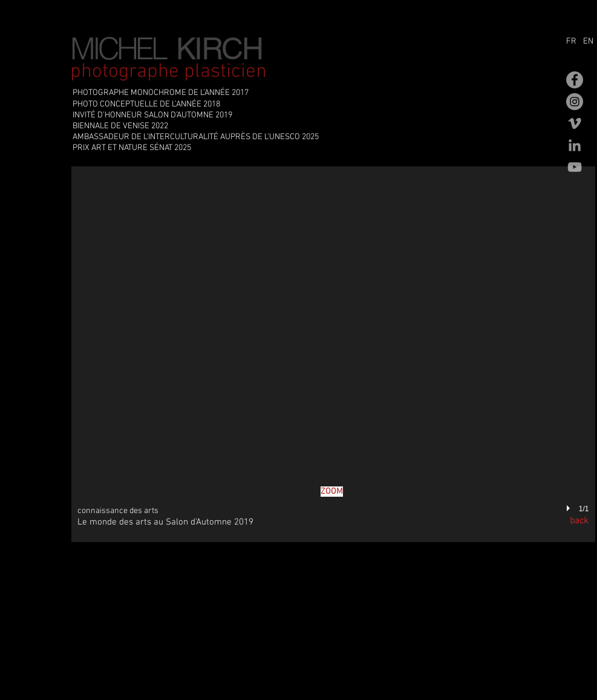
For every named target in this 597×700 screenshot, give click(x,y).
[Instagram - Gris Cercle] (575, 102)
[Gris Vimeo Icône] (575, 123)
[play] (570, 509)
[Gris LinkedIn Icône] (575, 145)
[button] (333, 354)
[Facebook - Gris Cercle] (575, 80)
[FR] (573, 42)
